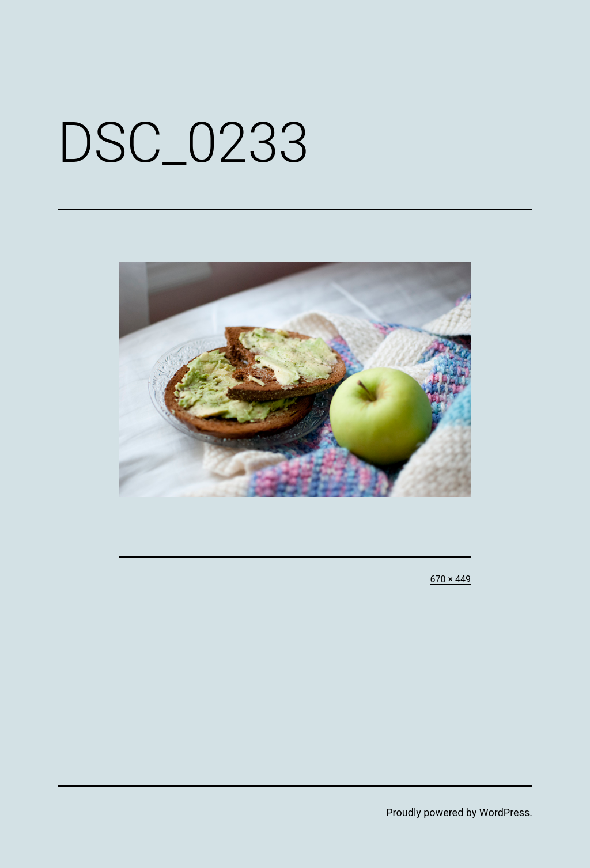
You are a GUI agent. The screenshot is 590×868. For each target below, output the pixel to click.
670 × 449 (451, 579)
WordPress (504, 812)
